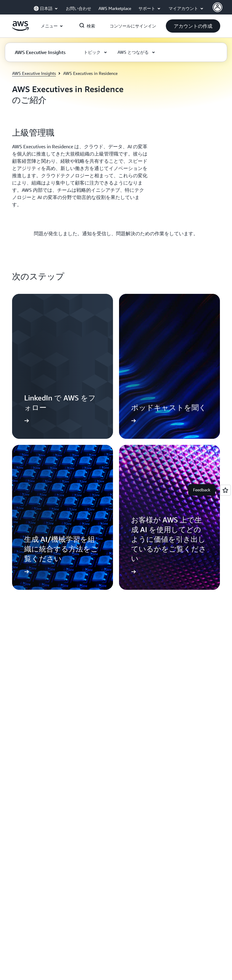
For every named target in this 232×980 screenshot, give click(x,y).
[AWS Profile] (217, 7)
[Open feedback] (225, 490)
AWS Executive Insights (34, 73)
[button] (193, 26)
